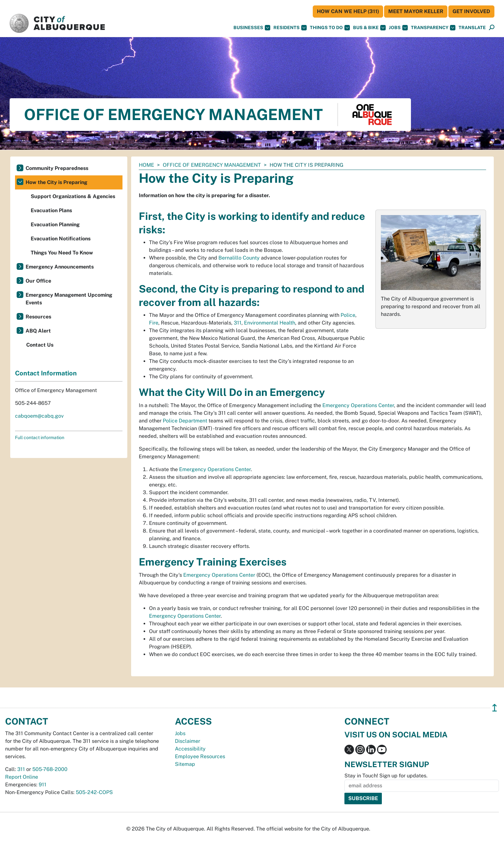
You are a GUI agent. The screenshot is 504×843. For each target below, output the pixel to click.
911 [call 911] (43, 785)
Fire (154, 323)
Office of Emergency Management (212, 165)
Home (146, 165)
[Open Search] (492, 28)
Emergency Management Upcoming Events (69, 299)
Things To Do (330, 28)
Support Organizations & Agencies (73, 196)
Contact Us (40, 345)
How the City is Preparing (56, 182)
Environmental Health (270, 323)
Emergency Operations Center (358, 405)
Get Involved (471, 11)
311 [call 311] (21, 769)
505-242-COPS (94, 792)
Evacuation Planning (55, 225)
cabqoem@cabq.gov (39, 416)
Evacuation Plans (51, 210)
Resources (38, 317)
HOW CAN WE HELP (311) (348, 11)
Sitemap (185, 764)
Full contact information (40, 438)
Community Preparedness (57, 168)
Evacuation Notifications (61, 239)
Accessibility (190, 749)
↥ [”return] (495, 708)
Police (348, 315)
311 (238, 323)
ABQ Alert (38, 331)
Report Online (22, 777)
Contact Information (46, 373)
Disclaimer (188, 741)
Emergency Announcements (60, 267)
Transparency (433, 28)
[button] (472, 28)
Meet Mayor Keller (416, 11)
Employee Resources (200, 756)
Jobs (398, 28)
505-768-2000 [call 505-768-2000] (50, 769)
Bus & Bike (369, 28)
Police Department (185, 421)
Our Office (38, 281)
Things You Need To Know (62, 253)
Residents (290, 28)
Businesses (252, 28)
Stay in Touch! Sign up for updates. (386, 776)
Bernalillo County (239, 258)
